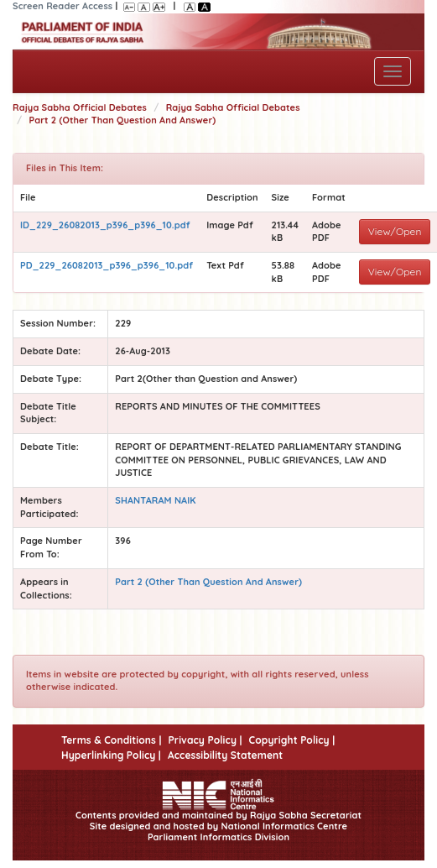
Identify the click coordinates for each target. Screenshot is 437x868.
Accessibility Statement (225, 755)
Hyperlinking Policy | (111, 755)
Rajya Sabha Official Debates (80, 107)
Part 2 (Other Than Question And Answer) (123, 120)
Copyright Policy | (292, 740)
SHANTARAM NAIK (155, 500)
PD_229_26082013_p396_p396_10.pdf (107, 265)
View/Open (395, 231)
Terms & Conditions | (111, 740)
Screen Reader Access (62, 6)
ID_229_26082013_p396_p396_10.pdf (105, 225)
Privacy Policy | (205, 740)
